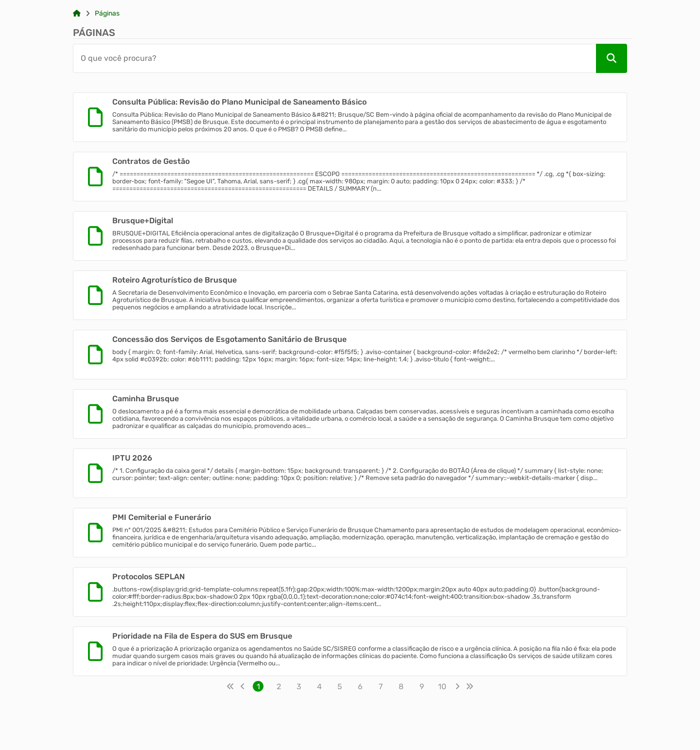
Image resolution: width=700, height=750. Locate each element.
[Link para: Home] (77, 14)
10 (442, 687)
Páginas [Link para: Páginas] (107, 14)
